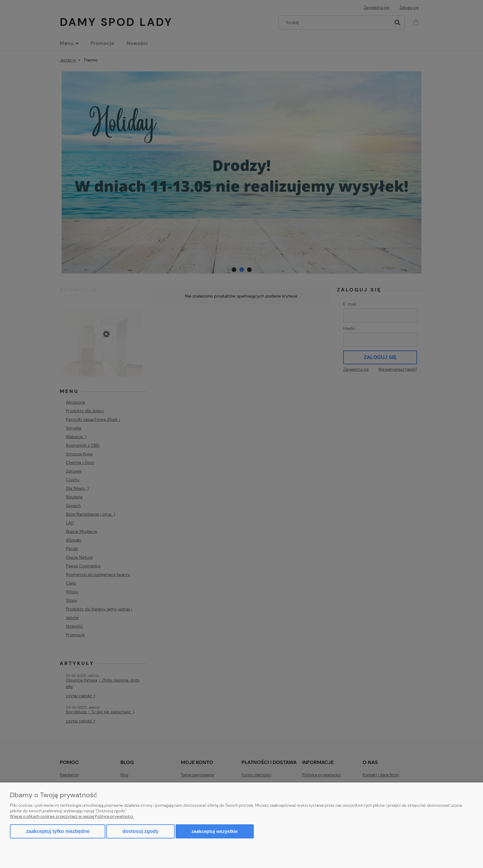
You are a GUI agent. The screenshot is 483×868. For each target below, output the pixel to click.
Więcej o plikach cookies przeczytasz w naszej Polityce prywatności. (72, 816)
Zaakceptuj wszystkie (215, 831)
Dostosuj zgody (140, 831)
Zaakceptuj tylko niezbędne (58, 831)
